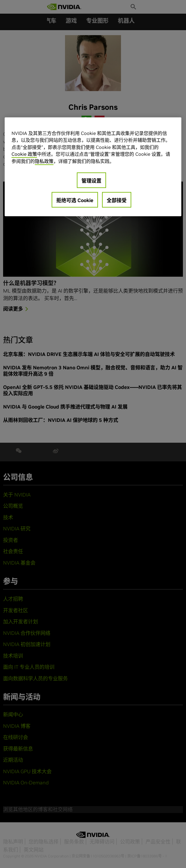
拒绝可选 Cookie (75, 200)
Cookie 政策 (24, 154)
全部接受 (117, 200)
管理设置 (91, 181)
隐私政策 (44, 161)
